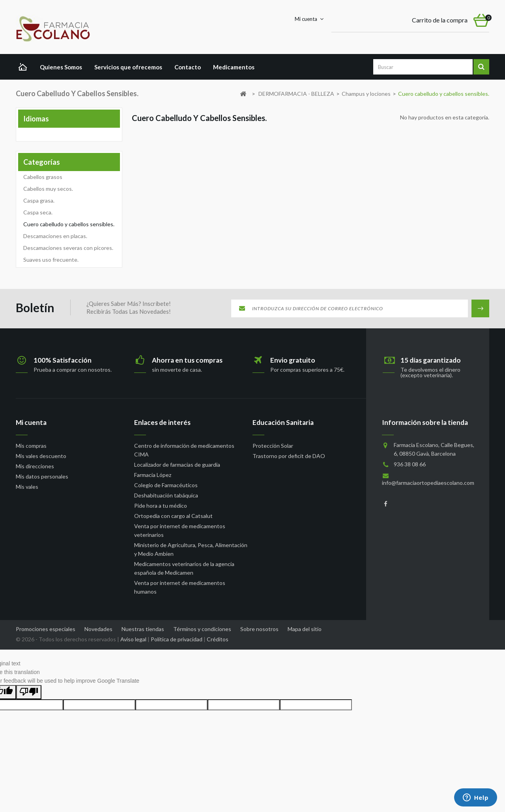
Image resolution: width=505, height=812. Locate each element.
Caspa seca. (38, 212)
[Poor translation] (29, 692)
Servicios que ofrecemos (128, 67)
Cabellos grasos (43, 177)
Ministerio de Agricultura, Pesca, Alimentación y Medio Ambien (191, 549)
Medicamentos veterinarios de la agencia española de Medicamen (184, 568)
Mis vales (27, 487)
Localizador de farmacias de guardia (177, 465)
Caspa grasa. (39, 200)
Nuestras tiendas (143, 629)
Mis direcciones (35, 466)
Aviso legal (133, 639)
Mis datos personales (42, 476)
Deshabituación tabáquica (166, 495)
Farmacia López (153, 475)
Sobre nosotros (260, 629)
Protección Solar (273, 446)
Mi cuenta (31, 422)
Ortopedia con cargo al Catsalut (173, 516)
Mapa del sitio (305, 629)
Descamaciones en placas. (55, 236)
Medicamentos (234, 67)
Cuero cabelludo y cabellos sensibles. (69, 224)
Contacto (188, 67)
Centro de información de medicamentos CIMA (184, 450)
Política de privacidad (177, 639)
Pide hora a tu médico (161, 506)
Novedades (99, 629)
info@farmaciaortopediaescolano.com (428, 483)
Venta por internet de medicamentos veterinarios (180, 530)
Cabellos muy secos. (48, 189)
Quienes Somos (61, 67)
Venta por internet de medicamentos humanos (180, 587)
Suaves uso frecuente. (51, 260)
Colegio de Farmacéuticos (166, 485)
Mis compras (31, 446)
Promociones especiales (46, 629)
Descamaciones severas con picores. (68, 248)
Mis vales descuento (41, 456)
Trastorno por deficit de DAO (289, 456)
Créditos (218, 639)
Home (25, 68)
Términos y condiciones (203, 629)
